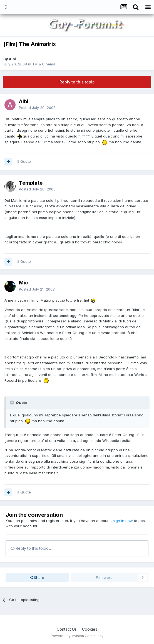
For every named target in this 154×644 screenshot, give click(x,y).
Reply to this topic (77, 82)
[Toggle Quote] (13, 403)
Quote (26, 161)
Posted (37, 108)
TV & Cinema (44, 64)
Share (37, 577)
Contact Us (67, 629)
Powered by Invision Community (77, 636)
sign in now (123, 521)
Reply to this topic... (31, 548)
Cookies (90, 629)
